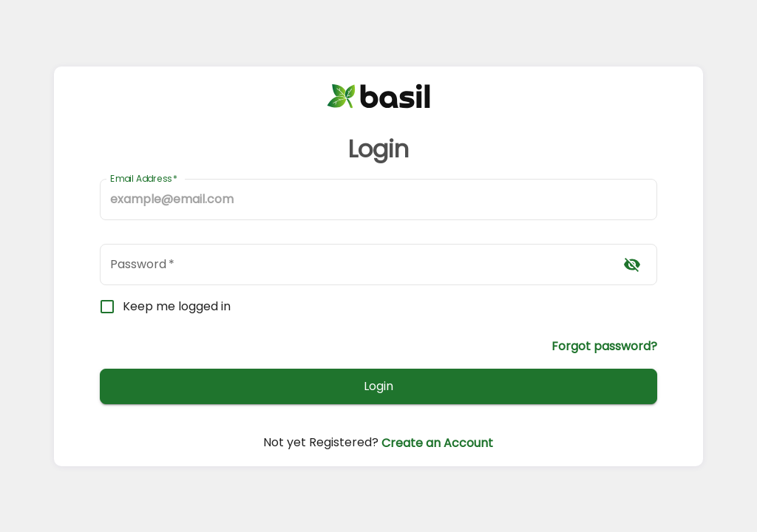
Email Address (144, 178)
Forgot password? (604, 346)
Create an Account (436, 443)
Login (379, 386)
